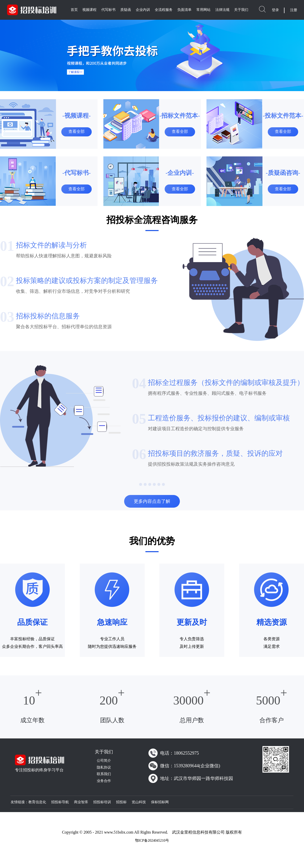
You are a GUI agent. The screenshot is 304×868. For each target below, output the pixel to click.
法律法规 (222, 10)
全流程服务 (164, 10)
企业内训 (143, 10)
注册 (294, 10)
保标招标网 (160, 802)
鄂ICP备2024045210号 (152, 841)
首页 (74, 10)
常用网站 (203, 10)
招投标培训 (102, 802)
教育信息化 (37, 802)
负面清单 (184, 10)
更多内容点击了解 (152, 501)
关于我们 (241, 10)
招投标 (121, 802)
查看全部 (77, 131)
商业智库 (81, 802)
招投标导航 (60, 802)
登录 (275, 10)
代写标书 (108, 10)
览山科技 (139, 802)
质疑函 (126, 10)
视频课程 (89, 10)
